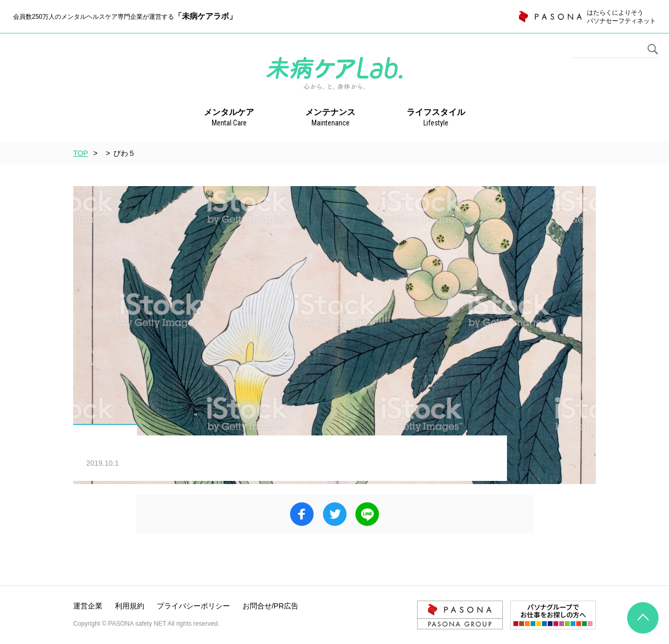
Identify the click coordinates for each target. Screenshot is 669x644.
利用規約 (130, 606)
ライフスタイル (436, 118)
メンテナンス (330, 118)
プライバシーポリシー (193, 606)
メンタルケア (229, 118)
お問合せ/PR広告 (270, 606)
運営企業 (88, 606)
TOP (81, 153)
